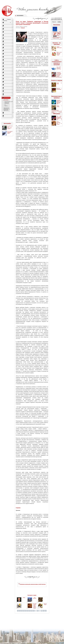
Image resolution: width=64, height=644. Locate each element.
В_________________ (7, 29)
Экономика (6, 100)
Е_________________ (7, 39)
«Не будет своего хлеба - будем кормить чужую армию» (35, 606)
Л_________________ (7, 54)
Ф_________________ (7, 82)
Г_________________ (7, 32)
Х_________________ (7, 85)
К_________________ (7, 51)
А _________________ (7, 23)
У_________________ (7, 79)
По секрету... (6, 105)
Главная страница (7, 20)
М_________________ (7, 57)
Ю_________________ (7, 113)
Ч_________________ (7, 92)
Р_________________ (7, 70)
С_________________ (7, 73)
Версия (23, 28)
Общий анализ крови (59, 47)
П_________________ (7, 67)
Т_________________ (7, 76)
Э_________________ (7, 98)
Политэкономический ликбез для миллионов (7, 103)
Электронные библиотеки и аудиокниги (7, 109)
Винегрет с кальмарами (59, 89)
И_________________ (7, 48)
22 (42, 611)
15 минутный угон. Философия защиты (10, 127)
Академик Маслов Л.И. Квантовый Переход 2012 (59, 102)
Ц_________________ (7, 88)
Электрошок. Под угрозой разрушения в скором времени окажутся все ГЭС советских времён (57, 33)
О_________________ (7, 64)
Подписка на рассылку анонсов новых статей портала (32, 584)
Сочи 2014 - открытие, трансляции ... (59, 68)
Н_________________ (7, 60)
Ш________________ (7, 95)
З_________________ (7, 45)
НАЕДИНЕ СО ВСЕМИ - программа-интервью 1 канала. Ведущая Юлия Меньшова (57, 75)
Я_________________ (7, 116)
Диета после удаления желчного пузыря (59, 54)
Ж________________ (7, 42)
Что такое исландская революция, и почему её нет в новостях (57, 118)
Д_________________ (7, 36)
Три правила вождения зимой (10, 132)
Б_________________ (7, 26)
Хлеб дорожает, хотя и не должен (59, 123)
